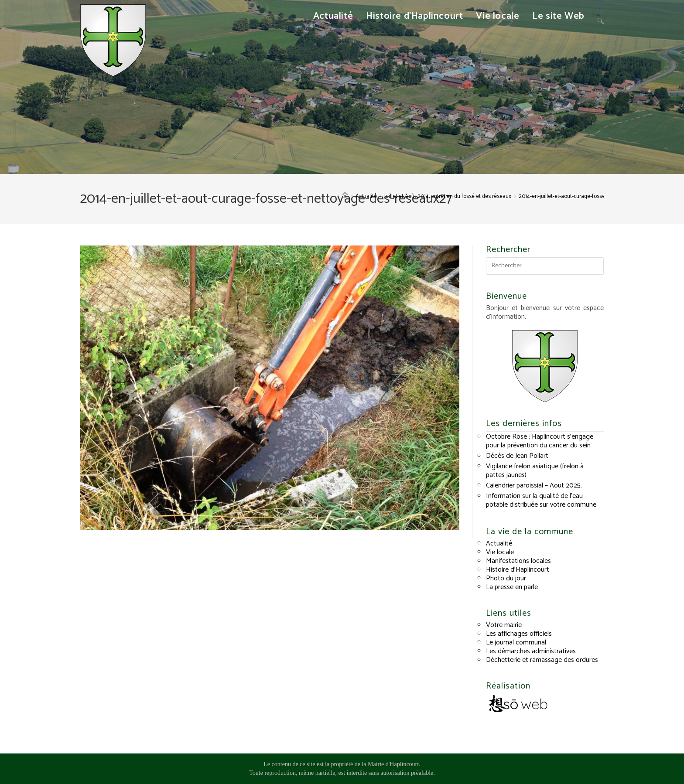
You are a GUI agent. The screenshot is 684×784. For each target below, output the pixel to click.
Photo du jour (506, 578)
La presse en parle (512, 587)
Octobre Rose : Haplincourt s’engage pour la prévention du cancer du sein (540, 441)
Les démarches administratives (531, 651)
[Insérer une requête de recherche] (545, 266)
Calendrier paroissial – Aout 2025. (534, 486)
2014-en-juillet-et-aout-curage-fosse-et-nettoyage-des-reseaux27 (597, 196)
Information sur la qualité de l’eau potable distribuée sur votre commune (541, 500)
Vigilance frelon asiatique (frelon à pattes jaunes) (535, 471)
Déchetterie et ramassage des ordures (542, 660)
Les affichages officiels (519, 634)
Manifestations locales (518, 561)
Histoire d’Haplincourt (518, 570)
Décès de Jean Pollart (517, 456)
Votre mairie (504, 625)
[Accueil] (345, 196)
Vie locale (500, 552)
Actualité (499, 544)
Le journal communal (516, 643)
